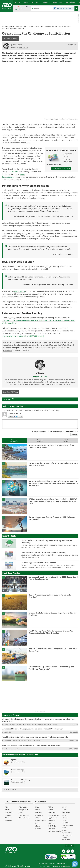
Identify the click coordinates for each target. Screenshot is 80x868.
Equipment (39, 815)
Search (64, 810)
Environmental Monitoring (21, 780)
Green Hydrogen (54, 815)
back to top (70, 845)
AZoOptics (9, 815)
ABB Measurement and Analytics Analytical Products (23, 740)
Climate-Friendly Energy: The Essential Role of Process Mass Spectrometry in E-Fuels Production (39, 720)
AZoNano (8, 810)
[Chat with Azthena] (75, 864)
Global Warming (64, 26)
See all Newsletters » (10, 790)
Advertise (65, 818)
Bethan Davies (23, 47)
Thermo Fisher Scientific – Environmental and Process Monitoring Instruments (32, 725)
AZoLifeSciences (25, 818)
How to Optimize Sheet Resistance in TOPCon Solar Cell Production (31, 746)
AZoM (7, 807)
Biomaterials (53, 26)
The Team (52, 829)
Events (51, 810)
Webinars (39, 818)
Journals (38, 829)
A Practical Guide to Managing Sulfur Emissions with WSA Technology (32, 729)
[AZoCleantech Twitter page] (22, 10)
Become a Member (55, 831)
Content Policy (67, 833)
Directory (38, 812)
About (64, 807)
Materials (52, 823)
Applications (53, 818)
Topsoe (8, 732)
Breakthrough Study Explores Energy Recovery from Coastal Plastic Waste (52, 446)
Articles (38, 810)
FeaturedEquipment (40, 441)
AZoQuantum (24, 810)
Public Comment (40, 432)
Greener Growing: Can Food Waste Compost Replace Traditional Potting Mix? (51, 668)
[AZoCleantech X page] (72, 851)
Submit (74, 435)
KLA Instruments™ (12, 749)
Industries (52, 821)
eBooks (38, 826)
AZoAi (21, 812)
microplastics (20, 291)
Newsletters (66, 812)
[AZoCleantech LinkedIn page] (16, 10)
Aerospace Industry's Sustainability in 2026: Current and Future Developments (53, 578)
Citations (8, 399)
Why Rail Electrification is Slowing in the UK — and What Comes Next (53, 650)
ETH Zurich (14, 172)
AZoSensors (23, 807)
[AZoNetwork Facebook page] (19, 10)
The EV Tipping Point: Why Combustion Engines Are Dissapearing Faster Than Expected (51, 632)
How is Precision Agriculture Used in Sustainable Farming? (50, 596)
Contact (64, 815)
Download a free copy (61, 168)
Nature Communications (13, 176)
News (12, 26)
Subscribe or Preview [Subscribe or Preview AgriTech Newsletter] (18, 762)
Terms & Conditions (66, 822)
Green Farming (21, 26)
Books (37, 823)
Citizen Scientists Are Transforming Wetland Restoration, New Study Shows (53, 464)
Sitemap (65, 830)
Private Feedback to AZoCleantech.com (64, 432)
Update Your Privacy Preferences (18, 865)
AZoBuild (8, 818)
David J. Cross (40, 376)
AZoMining (9, 821)
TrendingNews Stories (14, 441)
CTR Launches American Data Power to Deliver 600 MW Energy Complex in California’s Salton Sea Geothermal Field (53, 501)
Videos (51, 807)
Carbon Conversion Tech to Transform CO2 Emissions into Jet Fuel (52, 518)
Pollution (44, 26)
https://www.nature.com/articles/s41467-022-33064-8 (23, 336)
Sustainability (7, 29)
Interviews (52, 812)
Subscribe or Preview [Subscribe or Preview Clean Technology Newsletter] (18, 772)
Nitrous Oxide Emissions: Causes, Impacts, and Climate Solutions (52, 614)
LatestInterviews (66, 441)
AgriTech (14, 760)
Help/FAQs (52, 826)
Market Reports (41, 821)
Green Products (19, 29)
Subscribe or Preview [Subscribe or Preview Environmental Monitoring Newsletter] (18, 782)
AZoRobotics (9, 812)
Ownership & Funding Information (66, 838)
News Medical (24, 815)
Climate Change (33, 26)
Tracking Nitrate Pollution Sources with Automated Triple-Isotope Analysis (35, 737)
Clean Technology (17, 770)
